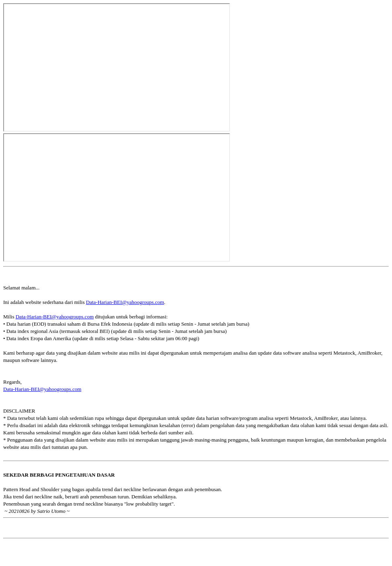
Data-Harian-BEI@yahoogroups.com (125, 302)
